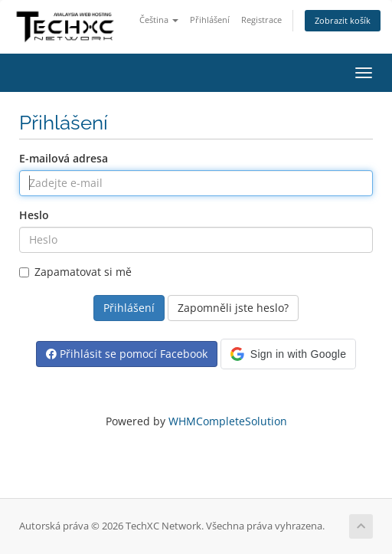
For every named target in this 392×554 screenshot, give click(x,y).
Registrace (261, 20)
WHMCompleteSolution (228, 421)
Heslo (34, 215)
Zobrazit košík (343, 20)
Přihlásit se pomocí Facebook (127, 354)
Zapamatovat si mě (75, 272)
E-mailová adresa (64, 158)
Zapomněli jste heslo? (233, 308)
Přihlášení (210, 20)
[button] (288, 354)
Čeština (159, 20)
